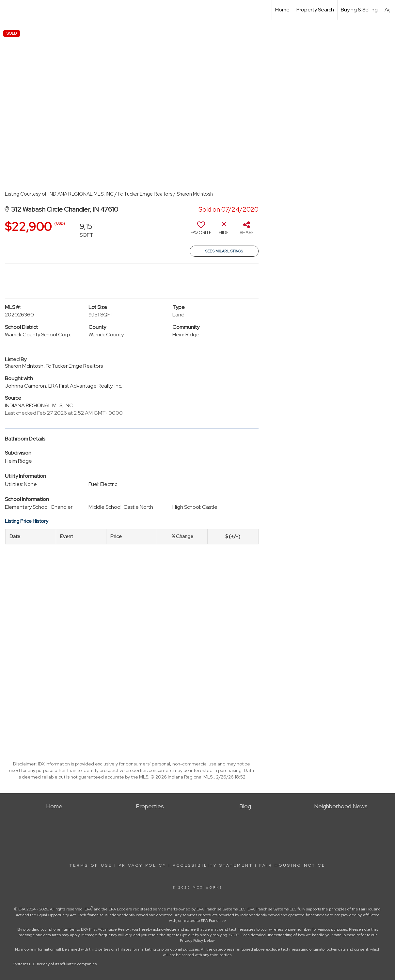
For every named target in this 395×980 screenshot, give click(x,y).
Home (282, 10)
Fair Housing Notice (292, 865)
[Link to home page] (8, 10)
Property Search (315, 10)
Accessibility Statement (213, 865)
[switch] (201, 231)
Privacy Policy (142, 865)
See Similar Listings (224, 251)
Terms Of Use (91, 865)
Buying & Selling (359, 10)
